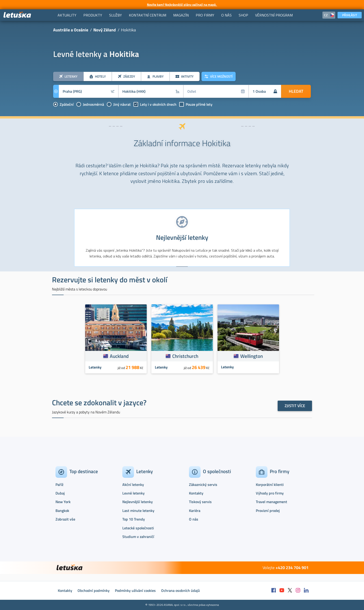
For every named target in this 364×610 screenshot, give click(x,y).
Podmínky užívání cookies (135, 590)
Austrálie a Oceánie (71, 30)
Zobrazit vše (65, 519)
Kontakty (196, 493)
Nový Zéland (105, 30)
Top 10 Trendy (134, 519)
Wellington (252, 356)
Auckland (119, 356)
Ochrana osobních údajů (180, 590)
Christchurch (185, 356)
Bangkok (62, 511)
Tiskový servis (200, 502)
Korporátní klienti (270, 485)
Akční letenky (133, 485)
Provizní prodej (268, 511)
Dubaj (60, 493)
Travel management (271, 502)
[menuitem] (67, 15)
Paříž (59, 485)
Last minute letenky (138, 511)
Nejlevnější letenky (138, 502)
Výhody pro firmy (270, 493)
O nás (194, 519)
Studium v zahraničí (138, 537)
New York (63, 502)
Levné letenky (133, 493)
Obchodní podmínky (94, 590)
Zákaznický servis (203, 485)
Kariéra (195, 511)
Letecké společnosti (138, 528)
